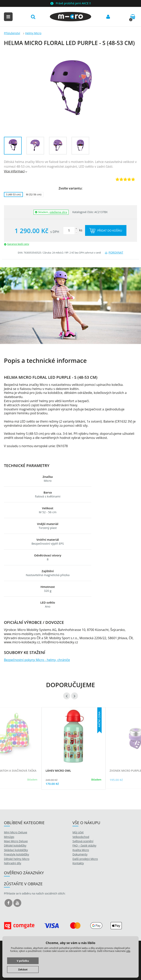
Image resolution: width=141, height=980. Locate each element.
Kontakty (78, 863)
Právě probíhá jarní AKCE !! (73, 3)
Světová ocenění (83, 841)
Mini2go (9, 837)
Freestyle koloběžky (16, 854)
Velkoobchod (81, 837)
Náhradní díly (13, 863)
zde (128, 951)
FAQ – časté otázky (84, 845)
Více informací (16, 171)
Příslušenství (12, 33)
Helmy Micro (33, 33)
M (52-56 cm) (34, 194)
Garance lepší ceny (18, 244)
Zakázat (23, 969)
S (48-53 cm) (13, 194)
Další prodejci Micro (85, 859)
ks (73, 230)
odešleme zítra (58, 212)
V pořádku (23, 961)
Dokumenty (80, 854)
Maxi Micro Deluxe (16, 841)
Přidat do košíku (106, 231)
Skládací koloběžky (16, 850)
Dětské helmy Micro (17, 859)
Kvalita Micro (81, 850)
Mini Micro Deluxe (16, 832)
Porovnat (114, 252)
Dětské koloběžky (15, 845)
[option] (70, 306)
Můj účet (78, 832)
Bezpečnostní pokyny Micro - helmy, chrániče (37, 660)
